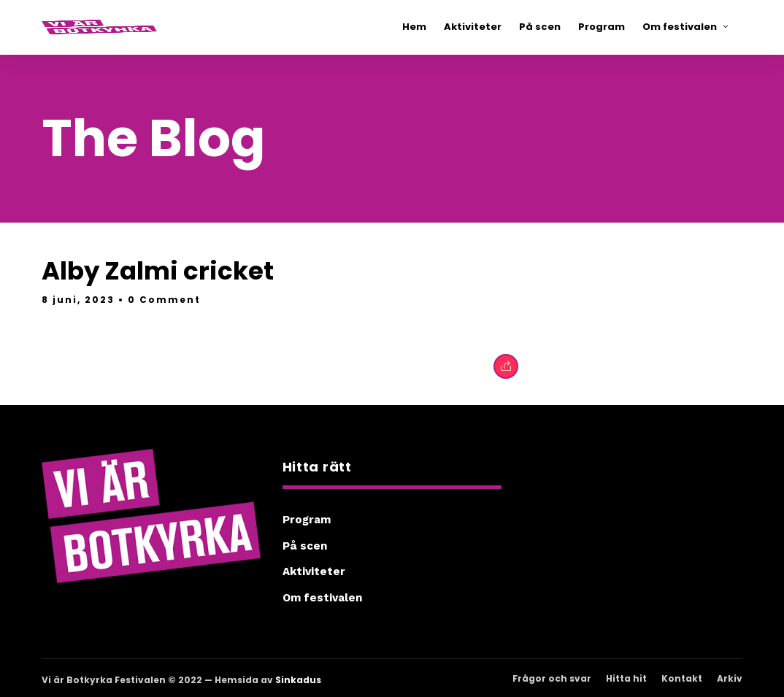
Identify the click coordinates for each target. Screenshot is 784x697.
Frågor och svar (552, 678)
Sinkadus (298, 680)
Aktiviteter (314, 571)
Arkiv (730, 678)
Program (307, 520)
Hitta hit (626, 678)
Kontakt (682, 678)
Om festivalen (322, 598)
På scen (305, 546)
